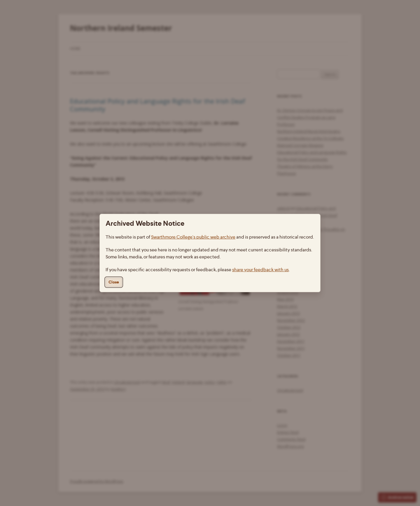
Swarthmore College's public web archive (193, 237)
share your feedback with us (260, 270)
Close (114, 282)
